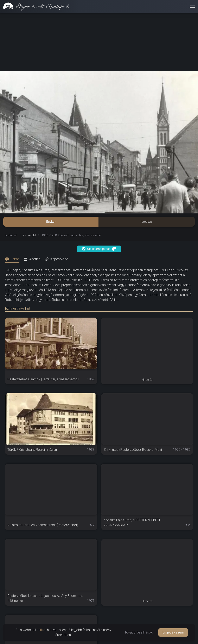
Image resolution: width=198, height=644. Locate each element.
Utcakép (147, 222)
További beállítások (139, 632)
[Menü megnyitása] (192, 7)
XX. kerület (29, 235)
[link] (34, 7)
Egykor (51, 222)
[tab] (13, 259)
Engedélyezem (173, 632)
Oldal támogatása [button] (99, 249)
